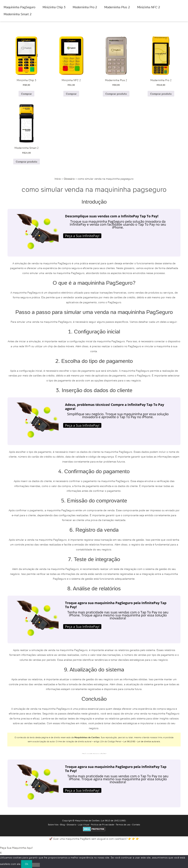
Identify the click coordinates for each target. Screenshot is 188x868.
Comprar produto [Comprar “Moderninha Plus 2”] (116, 94)
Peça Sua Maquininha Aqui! (16, 848)
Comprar (26, 94)
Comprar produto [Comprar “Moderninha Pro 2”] (161, 94)
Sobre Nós (53, 825)
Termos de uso (123, 825)
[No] (36, 865)
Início (58, 179)
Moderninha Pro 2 (85, 7)
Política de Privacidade (103, 825)
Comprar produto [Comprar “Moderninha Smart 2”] (27, 162)
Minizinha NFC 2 (149, 7)
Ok (27, 864)
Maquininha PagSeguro (19, 7)
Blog (63, 825)
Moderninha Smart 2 (18, 14)
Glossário (69, 179)
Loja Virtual (84, 825)
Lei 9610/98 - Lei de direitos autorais (142, 741)
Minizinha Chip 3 (54, 7)
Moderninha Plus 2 (117, 7)
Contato (136, 825)
